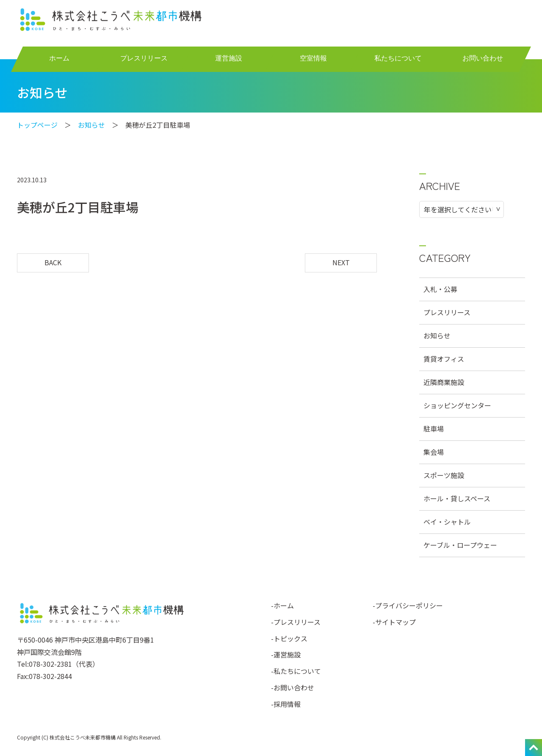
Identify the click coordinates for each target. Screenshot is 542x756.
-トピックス (289, 638)
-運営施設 (286, 654)
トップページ (37, 125)
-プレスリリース (296, 622)
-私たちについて (296, 671)
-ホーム (282, 605)
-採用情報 (286, 704)
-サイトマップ (394, 622)
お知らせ (91, 125)
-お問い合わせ (293, 687)
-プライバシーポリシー (408, 605)
